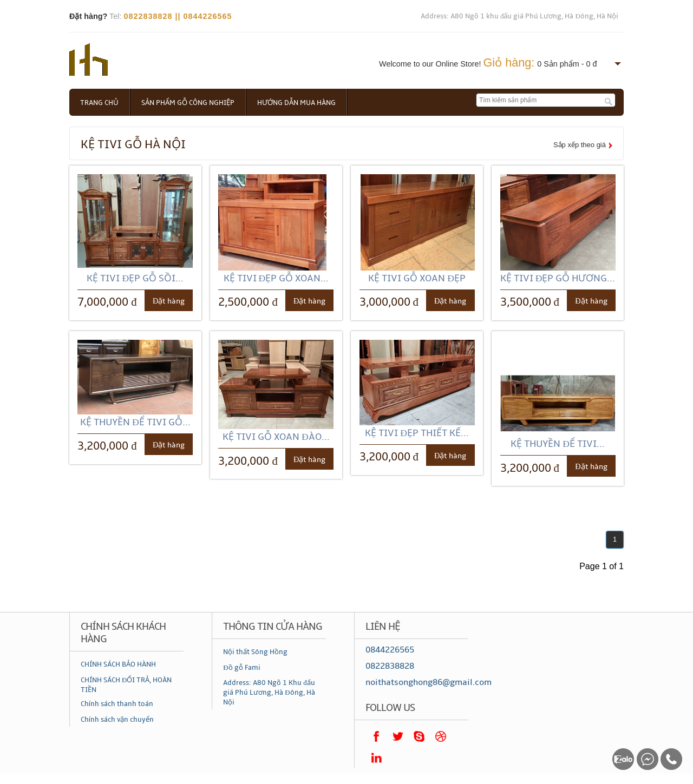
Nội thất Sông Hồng (255, 652)
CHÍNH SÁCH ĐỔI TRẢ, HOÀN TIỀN (126, 685)
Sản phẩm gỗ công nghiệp (188, 103)
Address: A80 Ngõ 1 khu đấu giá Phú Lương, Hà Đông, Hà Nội (519, 16)
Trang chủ (99, 103)
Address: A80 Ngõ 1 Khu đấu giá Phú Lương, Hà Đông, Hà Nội (269, 693)
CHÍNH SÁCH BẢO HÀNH (118, 664)
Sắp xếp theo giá (580, 145)
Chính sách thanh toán (117, 704)
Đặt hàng (169, 301)
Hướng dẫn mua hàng (296, 103)
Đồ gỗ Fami (241, 668)
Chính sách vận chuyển (117, 720)
